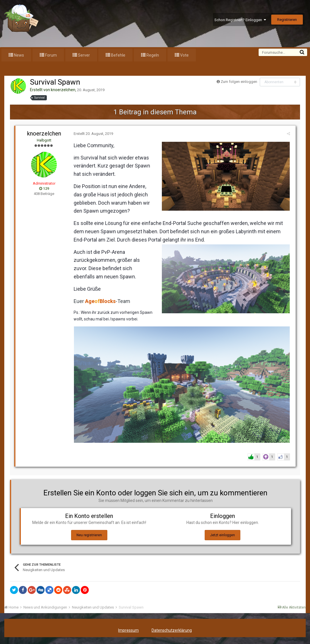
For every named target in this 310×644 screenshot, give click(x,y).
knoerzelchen (63, 90)
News (19, 55)
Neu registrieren (89, 536)
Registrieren (287, 20)
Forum (51, 55)
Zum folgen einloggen (239, 82)
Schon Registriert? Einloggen (240, 20)
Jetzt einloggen (223, 536)
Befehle (118, 55)
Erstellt (92, 134)
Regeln (152, 55)
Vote (184, 55)
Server (83, 55)
